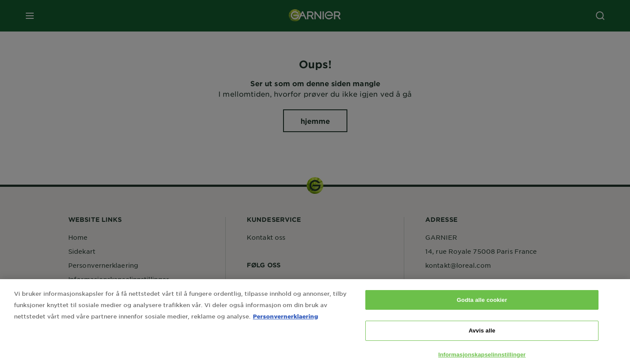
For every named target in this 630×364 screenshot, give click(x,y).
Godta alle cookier (482, 307)
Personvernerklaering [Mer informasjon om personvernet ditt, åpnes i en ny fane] (285, 323)
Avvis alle (482, 338)
